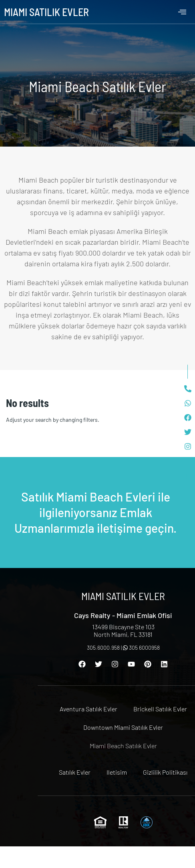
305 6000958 (141, 647)
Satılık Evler (75, 772)
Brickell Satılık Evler (160, 709)
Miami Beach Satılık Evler (123, 746)
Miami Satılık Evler (46, 12)
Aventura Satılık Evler (88, 709)
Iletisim (117, 772)
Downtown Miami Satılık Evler (123, 727)
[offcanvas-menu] (182, 12)
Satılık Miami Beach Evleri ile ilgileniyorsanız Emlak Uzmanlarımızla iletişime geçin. (95, 512)
